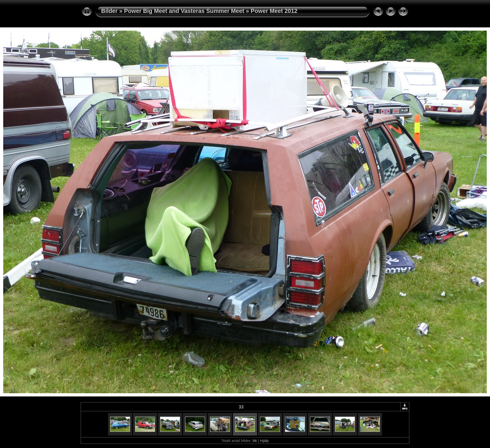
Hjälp (264, 441)
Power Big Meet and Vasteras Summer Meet (184, 11)
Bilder (109, 11)
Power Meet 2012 (274, 11)
